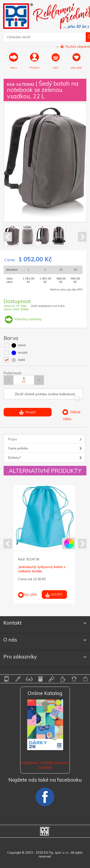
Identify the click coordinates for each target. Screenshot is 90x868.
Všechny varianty (23, 319)
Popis (13, 439)
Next (82, 237)
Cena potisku (18, 448)
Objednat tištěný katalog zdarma (45, 765)
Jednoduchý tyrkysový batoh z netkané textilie (42, 569)
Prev (8, 237)
